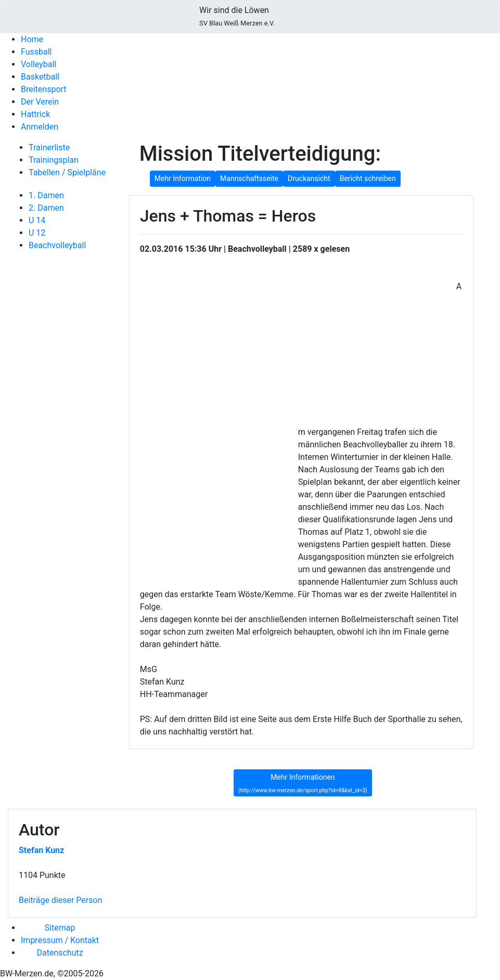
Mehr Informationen (303, 783)
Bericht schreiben (368, 178)
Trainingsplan (54, 160)
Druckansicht (309, 178)
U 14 (37, 220)
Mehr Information (183, 178)
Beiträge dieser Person (60, 900)
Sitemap (60, 928)
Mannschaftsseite (249, 178)
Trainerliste (49, 147)
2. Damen (46, 208)
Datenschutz (60, 953)
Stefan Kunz (41, 850)
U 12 (37, 233)
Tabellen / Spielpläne (67, 172)
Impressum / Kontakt (60, 940)
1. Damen (46, 195)
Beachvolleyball (57, 245)
